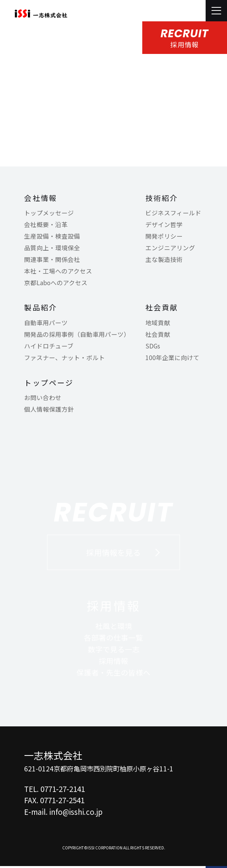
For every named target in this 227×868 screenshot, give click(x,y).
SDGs (153, 347)
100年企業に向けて (172, 358)
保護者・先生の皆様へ (113, 674)
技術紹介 (162, 198)
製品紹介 (41, 308)
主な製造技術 (164, 260)
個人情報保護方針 (49, 410)
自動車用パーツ (46, 323)
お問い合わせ (43, 398)
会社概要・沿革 (46, 225)
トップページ (49, 383)
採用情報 (114, 607)
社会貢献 (162, 308)
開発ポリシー (164, 237)
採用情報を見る (113, 554)
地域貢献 (158, 323)
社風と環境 (114, 628)
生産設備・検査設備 (52, 237)
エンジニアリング (170, 248)
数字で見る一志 (114, 651)
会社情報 (41, 198)
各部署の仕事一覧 (113, 639)
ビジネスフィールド (173, 214)
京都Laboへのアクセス (56, 283)
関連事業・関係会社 (52, 260)
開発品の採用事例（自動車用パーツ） (77, 335)
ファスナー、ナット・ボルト (65, 358)
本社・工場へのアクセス (58, 272)
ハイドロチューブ (49, 347)
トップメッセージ (49, 214)
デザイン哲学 (164, 225)
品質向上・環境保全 (52, 248)
